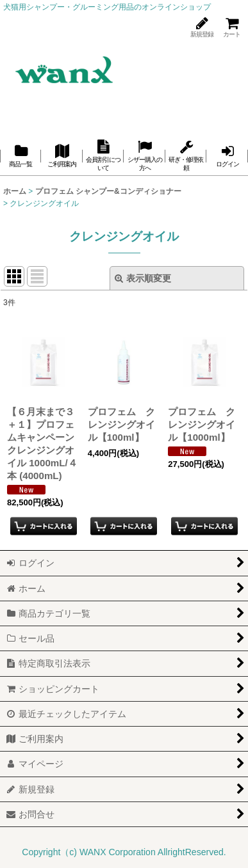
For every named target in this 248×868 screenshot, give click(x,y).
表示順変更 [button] (143, 278)
